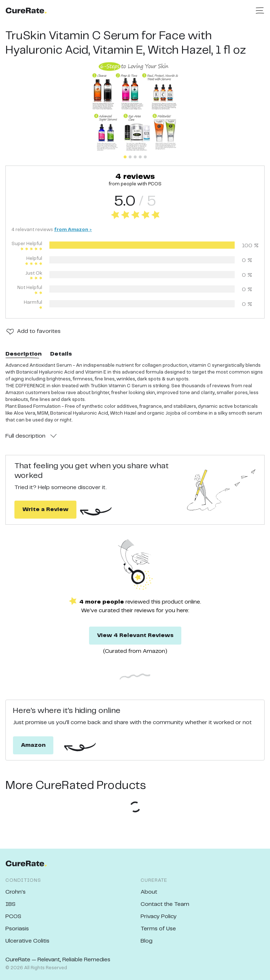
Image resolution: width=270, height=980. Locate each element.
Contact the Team (165, 904)
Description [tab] (23, 354)
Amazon (33, 745)
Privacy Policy (159, 916)
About (149, 892)
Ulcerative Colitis (27, 941)
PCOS (13, 916)
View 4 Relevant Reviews (135, 635)
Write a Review (45, 509)
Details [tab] (61, 354)
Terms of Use (158, 929)
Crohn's (16, 892)
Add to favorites (39, 331)
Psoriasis (17, 929)
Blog (147, 941)
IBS (10, 904)
